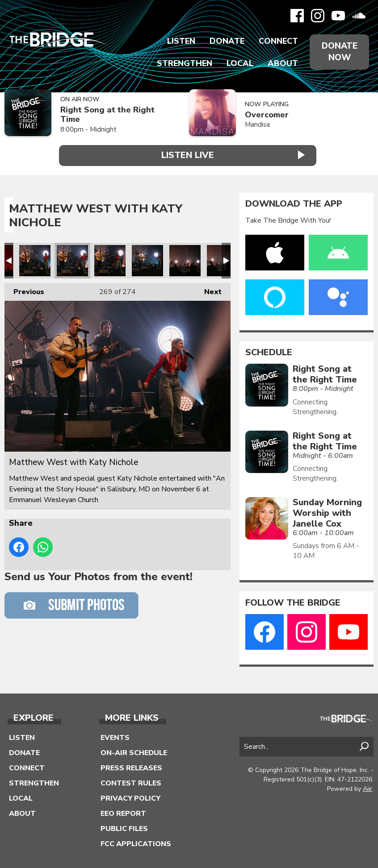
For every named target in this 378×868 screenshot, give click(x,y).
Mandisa (257, 125)
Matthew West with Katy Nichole (35, 259)
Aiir (367, 788)
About (281, 63)
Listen (179, 41)
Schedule (269, 351)
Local (238, 63)
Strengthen (183, 63)
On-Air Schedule (134, 752)
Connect (277, 41)
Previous (24, 289)
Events (115, 736)
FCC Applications (136, 843)
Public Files (124, 827)
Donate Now (339, 52)
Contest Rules (131, 782)
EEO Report (123, 812)
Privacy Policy (130, 797)
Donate (225, 41)
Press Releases (131, 767)
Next (208, 289)
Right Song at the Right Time (107, 114)
